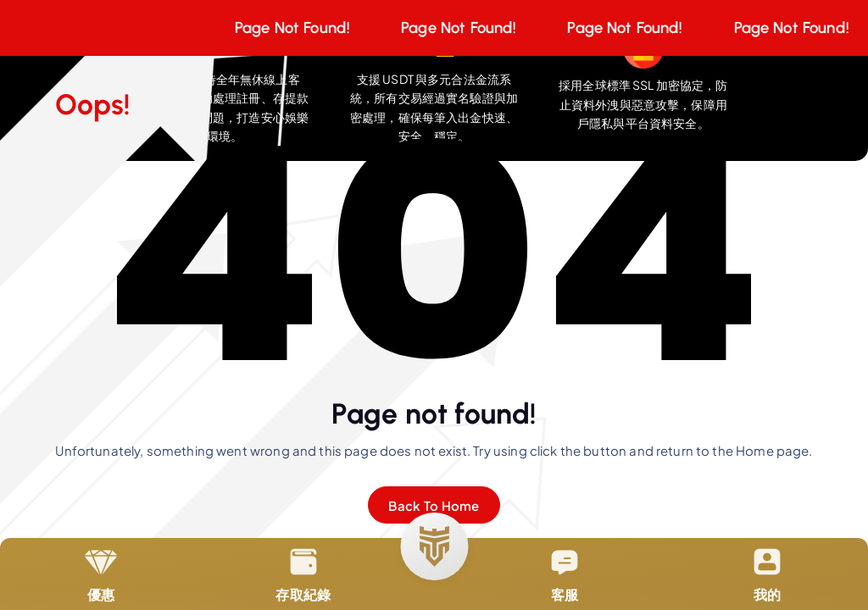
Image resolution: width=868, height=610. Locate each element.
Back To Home (434, 505)
